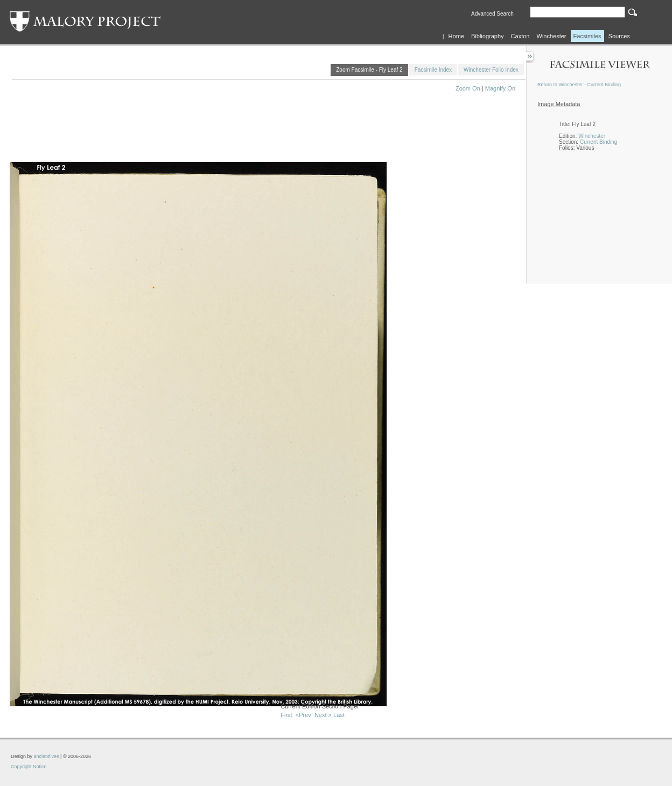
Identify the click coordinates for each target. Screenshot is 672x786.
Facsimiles (587, 36)
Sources (619, 36)
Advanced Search (492, 14)
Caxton (520, 36)
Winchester (552, 36)
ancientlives (47, 756)
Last (339, 715)
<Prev (303, 715)
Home (456, 36)
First (286, 715)
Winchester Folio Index (491, 70)
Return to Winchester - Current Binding (579, 85)
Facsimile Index (433, 70)
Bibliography (488, 36)
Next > (323, 715)
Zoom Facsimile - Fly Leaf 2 (369, 70)
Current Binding (598, 142)
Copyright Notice (29, 767)
